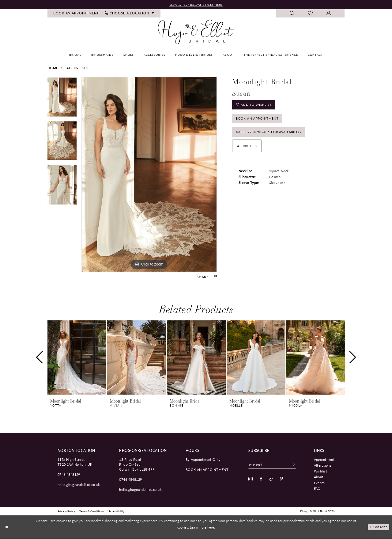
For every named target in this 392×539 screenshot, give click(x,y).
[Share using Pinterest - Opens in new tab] (215, 277)
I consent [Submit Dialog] (379, 527)
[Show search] (292, 14)
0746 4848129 (69, 475)
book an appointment (207, 470)
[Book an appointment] (76, 14)
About (319, 477)
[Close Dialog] (7, 527)
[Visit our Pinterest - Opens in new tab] (281, 480)
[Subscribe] (297, 465)
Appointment (324, 460)
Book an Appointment (259, 120)
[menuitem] (76, 14)
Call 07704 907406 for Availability (271, 134)
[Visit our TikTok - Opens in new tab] (271, 480)
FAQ (317, 489)
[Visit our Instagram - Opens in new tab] (251, 480)
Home (53, 68)
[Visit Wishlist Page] (310, 14)
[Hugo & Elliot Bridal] (196, 32)
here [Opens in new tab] (211, 527)
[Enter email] (274, 465)
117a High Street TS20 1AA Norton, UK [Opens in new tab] (75, 462)
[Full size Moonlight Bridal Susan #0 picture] (149, 175)
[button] (329, 14)
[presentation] (77, 358)
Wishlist (320, 471)
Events (319, 483)
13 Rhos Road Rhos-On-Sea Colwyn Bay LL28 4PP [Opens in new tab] (137, 464)
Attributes (247, 149)
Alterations (323, 465)
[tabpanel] (62, 99)
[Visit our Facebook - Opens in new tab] (261, 480)
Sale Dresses (76, 68)
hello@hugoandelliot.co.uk (79, 485)
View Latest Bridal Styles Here (196, 4)
